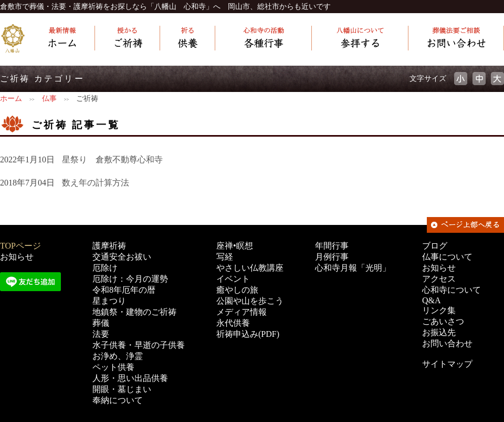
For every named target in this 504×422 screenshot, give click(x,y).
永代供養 (233, 323)
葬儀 (101, 323)
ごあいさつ (443, 321)
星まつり (109, 301)
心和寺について (451, 290)
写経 (225, 257)
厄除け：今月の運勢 (130, 279)
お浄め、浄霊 (118, 356)
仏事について (447, 257)
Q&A (432, 300)
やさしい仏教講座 (250, 268)
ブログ (435, 246)
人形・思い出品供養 (130, 378)
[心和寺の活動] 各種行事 (264, 39)
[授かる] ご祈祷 (128, 39)
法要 (101, 334)
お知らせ (17, 257)
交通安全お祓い (122, 257)
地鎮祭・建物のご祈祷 (134, 312)
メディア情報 (241, 312)
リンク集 (439, 310)
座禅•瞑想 (235, 246)
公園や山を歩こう (250, 301)
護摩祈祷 (109, 246)
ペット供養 (113, 367)
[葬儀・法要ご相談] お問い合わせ (456, 39)
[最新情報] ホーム (60, 39)
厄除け (105, 268)
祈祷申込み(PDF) (248, 334)
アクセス (439, 279)
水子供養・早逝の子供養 (139, 345)
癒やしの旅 (237, 290)
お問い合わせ (447, 343)
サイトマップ (447, 364)
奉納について (118, 400)
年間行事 (332, 246)
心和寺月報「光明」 (353, 268)
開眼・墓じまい (122, 389)
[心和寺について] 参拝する (360, 39)
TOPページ (20, 246)
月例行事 (332, 257)
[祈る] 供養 (188, 39)
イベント (233, 279)
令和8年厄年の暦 (124, 290)
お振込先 (439, 332)
